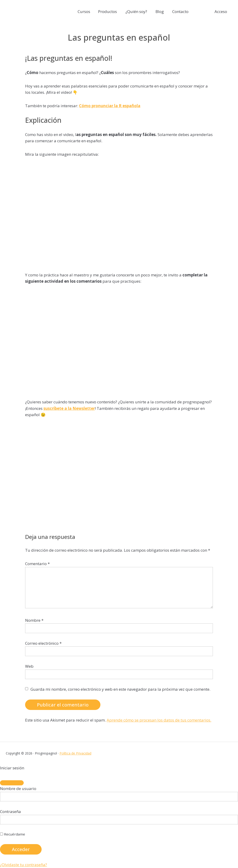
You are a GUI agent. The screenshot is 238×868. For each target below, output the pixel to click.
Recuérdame (13, 834)
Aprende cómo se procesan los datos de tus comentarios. (159, 720)
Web (29, 666)
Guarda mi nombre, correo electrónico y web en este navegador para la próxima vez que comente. (120, 689)
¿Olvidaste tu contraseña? (23, 865)
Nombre (34, 620)
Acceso (221, 11)
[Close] (12, 783)
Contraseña (10, 811)
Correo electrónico (43, 643)
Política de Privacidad (75, 753)
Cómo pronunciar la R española (110, 106)
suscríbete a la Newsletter (69, 408)
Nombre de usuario (18, 789)
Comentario (37, 564)
